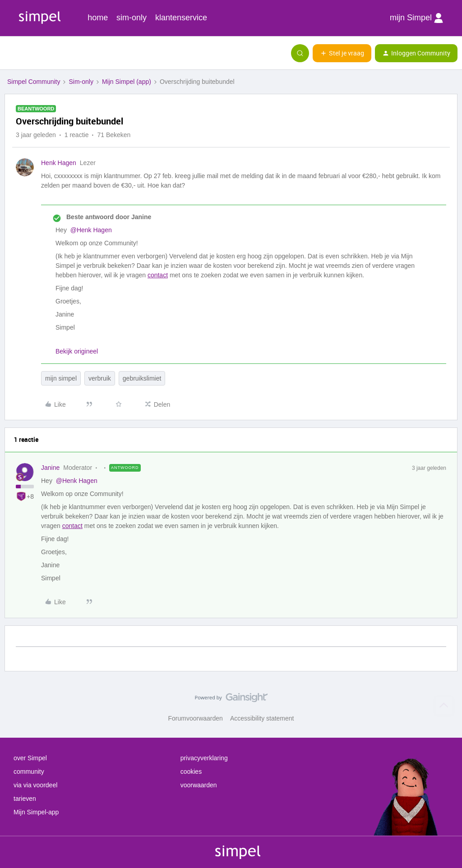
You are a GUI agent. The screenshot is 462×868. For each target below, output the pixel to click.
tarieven (25, 799)
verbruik (100, 378)
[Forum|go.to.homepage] (52, 53)
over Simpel (30, 758)
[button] (10, 55)
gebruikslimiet (142, 378)
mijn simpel (61, 378)
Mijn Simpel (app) (127, 82)
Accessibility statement (262, 718)
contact (158, 275)
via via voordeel (35, 785)
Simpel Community (34, 82)
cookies (191, 772)
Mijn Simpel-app (36, 812)
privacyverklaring (204, 758)
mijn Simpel (416, 18)
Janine (50, 468)
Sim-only (81, 82)
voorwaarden (199, 785)
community (29, 772)
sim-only (132, 18)
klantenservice (181, 18)
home (98, 18)
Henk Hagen (59, 163)
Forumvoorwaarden (196, 718)
